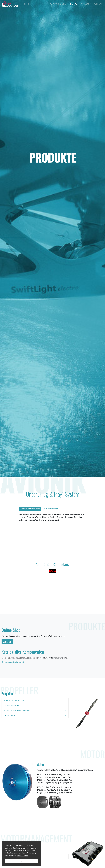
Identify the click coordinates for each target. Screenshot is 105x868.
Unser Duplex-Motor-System (30, 509)
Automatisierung (58, 4)
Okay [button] (21, 861)
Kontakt (98, 4)
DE (25, 4)
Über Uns (86, 4)
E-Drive (74, 4)
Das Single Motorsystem (51, 509)
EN (28, 4)
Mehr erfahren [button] (23, 856)
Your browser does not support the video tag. (53, 540)
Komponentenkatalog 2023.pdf (14, 662)
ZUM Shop (7, 642)
